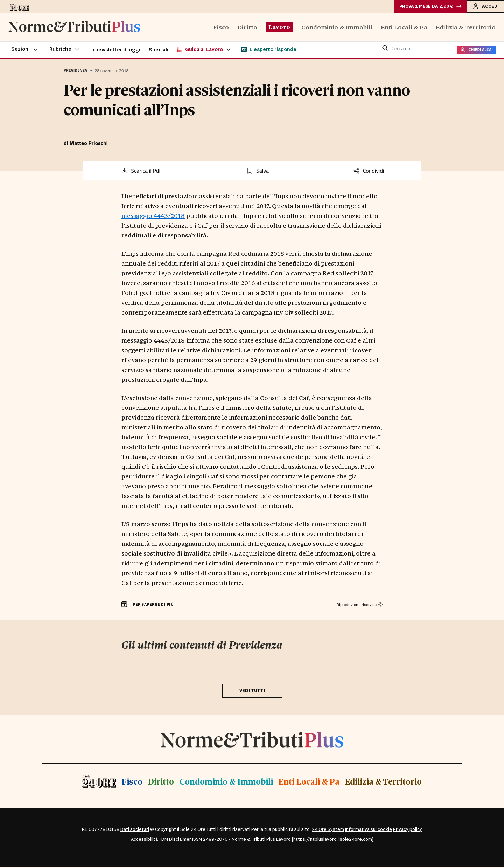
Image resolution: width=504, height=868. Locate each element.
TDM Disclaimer (175, 841)
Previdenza (75, 72)
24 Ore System (328, 831)
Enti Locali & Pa (404, 28)
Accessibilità (144, 841)
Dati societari (135, 831)
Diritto (247, 28)
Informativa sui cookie (369, 831)
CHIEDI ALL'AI (477, 51)
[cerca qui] (420, 51)
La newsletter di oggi (114, 51)
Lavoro (279, 28)
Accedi (485, 7)
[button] (25, 51)
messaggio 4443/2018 (153, 217)
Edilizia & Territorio (466, 28)
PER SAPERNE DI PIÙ (153, 606)
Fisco (221, 28)
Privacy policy (408, 831)
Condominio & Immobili (337, 28)
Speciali (159, 51)
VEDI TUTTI (252, 692)
